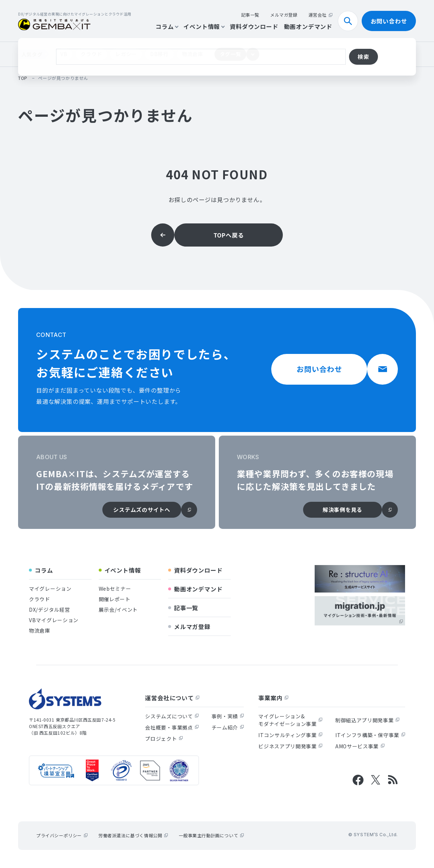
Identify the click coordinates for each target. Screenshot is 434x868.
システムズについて (172, 716)
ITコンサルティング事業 (290, 735)
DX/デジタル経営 (49, 610)
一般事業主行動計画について (211, 835)
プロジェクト (164, 739)
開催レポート (115, 599)
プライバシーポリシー (62, 835)
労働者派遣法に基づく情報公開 (133, 835)
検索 (351, 21)
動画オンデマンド (308, 26)
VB (64, 54)
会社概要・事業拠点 (172, 727)
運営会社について (172, 698)
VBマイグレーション (54, 620)
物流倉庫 (193, 54)
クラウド (91, 54)
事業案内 (273, 698)
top (23, 78)
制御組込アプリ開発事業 (367, 720)
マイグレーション (50, 589)
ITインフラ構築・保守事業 (370, 735)
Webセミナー (115, 589)
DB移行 (159, 54)
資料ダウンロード (254, 26)
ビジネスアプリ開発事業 (290, 746)
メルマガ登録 (284, 15)
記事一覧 (250, 15)
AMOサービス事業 (360, 746)
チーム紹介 (228, 727)
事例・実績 (228, 716)
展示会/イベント (118, 610)
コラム (167, 26)
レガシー (126, 54)
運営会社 (320, 15)
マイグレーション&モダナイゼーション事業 (290, 720)
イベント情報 (204, 26)
